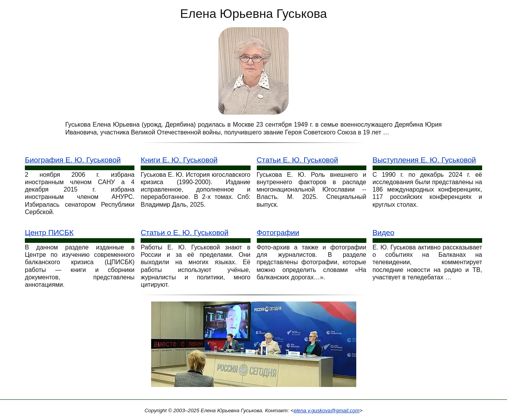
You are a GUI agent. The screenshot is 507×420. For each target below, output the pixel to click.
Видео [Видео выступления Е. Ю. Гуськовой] (383, 233)
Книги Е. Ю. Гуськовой (179, 160)
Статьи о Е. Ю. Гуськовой (185, 233)
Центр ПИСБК (49, 233)
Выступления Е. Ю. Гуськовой (424, 160)
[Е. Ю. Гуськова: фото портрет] (253, 71)
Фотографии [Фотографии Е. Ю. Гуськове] (278, 233)
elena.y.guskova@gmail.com (327, 410)
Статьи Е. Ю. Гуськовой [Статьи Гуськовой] (298, 160)
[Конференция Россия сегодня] (254, 347)
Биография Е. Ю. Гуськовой (73, 160)
